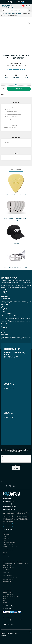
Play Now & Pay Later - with (23, 2)
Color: (5, 142)
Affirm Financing (7, 565)
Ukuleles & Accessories (8, 579)
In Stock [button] (16, 84)
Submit (16, 468)
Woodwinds (5, 588)
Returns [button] (27, 79)
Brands (4, 598)
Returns (5, 555)
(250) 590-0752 (9, 509)
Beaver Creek (19, 63)
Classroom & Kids (7, 590)
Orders (4, 540)
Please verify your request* (16, 465)
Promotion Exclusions (8, 567)
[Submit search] (3, 10)
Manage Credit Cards (8, 545)
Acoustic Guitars (19, 13)
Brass (4, 586)
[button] (29, 23)
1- (11, 501)
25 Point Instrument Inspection (10, 547)
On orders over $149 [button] (16, 79)
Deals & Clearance (7, 575)
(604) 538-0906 (10, 504)
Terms (4, 559)
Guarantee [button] (5, 79)
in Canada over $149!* (10, 2)
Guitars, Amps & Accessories (7, 13)
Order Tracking (6, 534)
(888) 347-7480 (15, 501)
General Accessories (8, 594)
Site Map (29, 632)
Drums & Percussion (8, 592)
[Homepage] (9, 6)
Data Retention (6, 569)
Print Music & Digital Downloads (11, 596)
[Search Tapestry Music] (15, 10)
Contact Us (8, 525)
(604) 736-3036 (9, 507)
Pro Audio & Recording (8, 584)
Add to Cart (19, 89)
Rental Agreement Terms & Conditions (12, 561)
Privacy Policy (6, 557)
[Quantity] (4, 89)
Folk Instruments (7, 582)
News (4, 601)
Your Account (6, 538)
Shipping (5, 553)
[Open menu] (29, 10)
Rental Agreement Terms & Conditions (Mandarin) (15, 563)
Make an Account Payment (9, 543)
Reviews (5, 603)
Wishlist (5, 536)
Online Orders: (6, 501)
